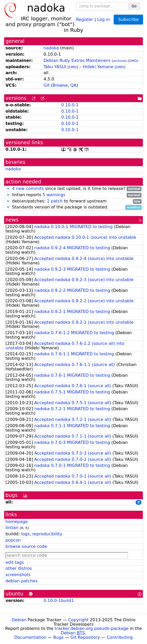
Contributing (120, 637)
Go (134, 6)
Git (47, 85)
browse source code (26, 546)
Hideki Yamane (98, 67)
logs (25, 534)
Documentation (30, 637)
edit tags (15, 562)
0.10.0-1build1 (59, 601)
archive (119, 61)
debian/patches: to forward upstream (73, 201)
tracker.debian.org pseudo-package (92, 628)
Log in (103, 19)
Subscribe (128, 19)
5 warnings (54, 195)
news (12, 220)
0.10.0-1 (70, 105)
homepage (17, 522)
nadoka (51, 48)
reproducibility (47, 534)
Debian (19, 620)
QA (73, 85)
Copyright (78, 620)
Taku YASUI (55, 67)
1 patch (55, 201)
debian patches (22, 581)
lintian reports (73, 195)
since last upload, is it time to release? (73, 189)
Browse (60, 85)
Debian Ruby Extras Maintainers (77, 60)
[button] (8, 188)
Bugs (58, 637)
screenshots (18, 575)
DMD (133, 61)
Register (85, 19)
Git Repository (85, 637)
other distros (19, 568)
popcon (13, 540)
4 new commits (28, 188)
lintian (12, 528)
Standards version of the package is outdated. (73, 207)
